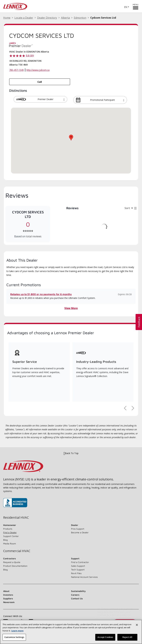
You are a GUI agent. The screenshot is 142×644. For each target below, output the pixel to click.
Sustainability (78, 591)
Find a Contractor (80, 562)
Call (40, 82)
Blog (5, 540)
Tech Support (78, 570)
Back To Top (71, 453)
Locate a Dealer (24, 18)
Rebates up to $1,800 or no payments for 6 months (41, 294)
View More (71, 308)
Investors (8, 595)
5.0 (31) (30, 56)
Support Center (11, 536)
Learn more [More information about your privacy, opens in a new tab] (17, 633)
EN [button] (126, 7)
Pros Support (78, 529)
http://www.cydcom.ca (38, 70)
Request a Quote (12, 562)
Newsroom (9, 602)
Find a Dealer (10, 532)
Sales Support (78, 566)
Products (8, 529)
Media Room (10, 543)
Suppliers (8, 598)
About (6, 591)
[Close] (137, 627)
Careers (75, 595)
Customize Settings (14, 639)
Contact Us (77, 598)
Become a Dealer (80, 532)
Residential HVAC (16, 518)
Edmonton (80, 18)
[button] (64, 99)
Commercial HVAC (17, 551)
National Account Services (84, 577)
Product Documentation (15, 566)
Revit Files (76, 573)
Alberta (65, 18)
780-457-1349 (16, 70)
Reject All (127, 639)
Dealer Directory (47, 18)
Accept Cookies (105, 639)
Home (7, 18)
